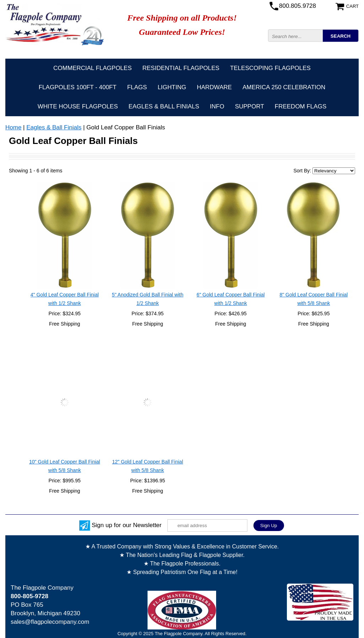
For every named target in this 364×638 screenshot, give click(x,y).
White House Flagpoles (78, 106)
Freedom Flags (301, 106)
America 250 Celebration (284, 87)
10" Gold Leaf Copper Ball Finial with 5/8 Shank (65, 466)
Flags (137, 87)
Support (250, 106)
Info (217, 106)
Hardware (215, 87)
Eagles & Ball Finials (164, 106)
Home (13, 127)
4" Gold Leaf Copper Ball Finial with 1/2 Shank (65, 299)
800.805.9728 (298, 6)
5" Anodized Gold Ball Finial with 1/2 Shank (148, 299)
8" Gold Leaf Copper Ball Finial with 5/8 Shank (314, 299)
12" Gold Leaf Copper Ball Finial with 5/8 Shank (148, 466)
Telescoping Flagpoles (270, 68)
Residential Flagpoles (181, 68)
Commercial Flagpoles (92, 68)
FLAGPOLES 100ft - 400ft (78, 87)
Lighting (172, 87)
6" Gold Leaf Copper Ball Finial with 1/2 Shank (231, 299)
